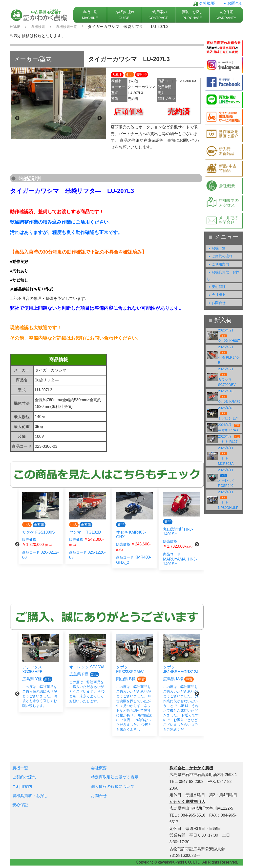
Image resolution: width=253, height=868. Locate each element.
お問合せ (233, 3)
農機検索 (38, 27)
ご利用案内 (218, 264)
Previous (17, 118)
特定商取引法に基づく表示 (115, 777)
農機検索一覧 (66, 27)
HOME (15, 27)
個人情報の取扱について (113, 786)
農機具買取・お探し (30, 796)
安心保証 (216, 287)
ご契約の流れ (220, 256)
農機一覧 (216, 248)
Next (100, 118)
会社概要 (204, 3)
